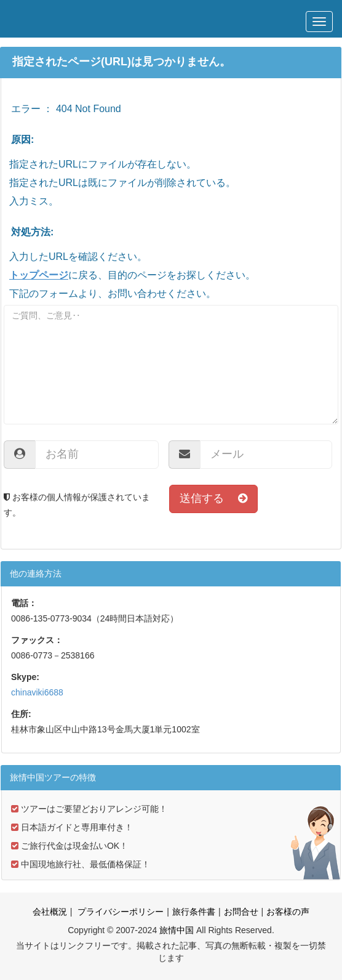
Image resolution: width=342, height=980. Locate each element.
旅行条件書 (194, 912)
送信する (213, 498)
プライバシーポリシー (119, 912)
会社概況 (50, 912)
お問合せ (241, 912)
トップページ (39, 275)
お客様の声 (288, 912)
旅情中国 (177, 930)
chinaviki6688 (37, 692)
